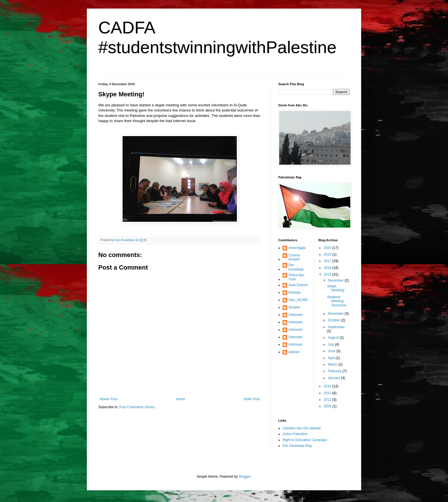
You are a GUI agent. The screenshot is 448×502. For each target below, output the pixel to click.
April (332, 358)
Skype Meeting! (336, 288)
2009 (328, 406)
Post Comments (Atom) (137, 407)
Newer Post (109, 399)
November (336, 314)
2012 (328, 400)
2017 (328, 261)
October (334, 320)
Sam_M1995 (298, 300)
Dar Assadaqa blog (297, 446)
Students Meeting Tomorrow (337, 301)
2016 (328, 268)
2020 (328, 248)
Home (181, 399)
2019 (328, 254)
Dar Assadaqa (296, 267)
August (334, 338)
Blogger (244, 477)
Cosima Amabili (294, 257)
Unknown (295, 315)
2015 (328, 274)
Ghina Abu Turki (296, 277)
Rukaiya (294, 292)
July (331, 344)
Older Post (252, 399)
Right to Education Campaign (305, 440)
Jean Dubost (298, 285)
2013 (328, 393)
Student (294, 307)
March (333, 364)
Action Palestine (295, 434)
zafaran (294, 352)
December (336, 280)
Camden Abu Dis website (302, 428)
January (334, 378)
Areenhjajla (297, 248)
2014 (328, 386)
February (335, 371)
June (332, 351)
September (336, 327)
